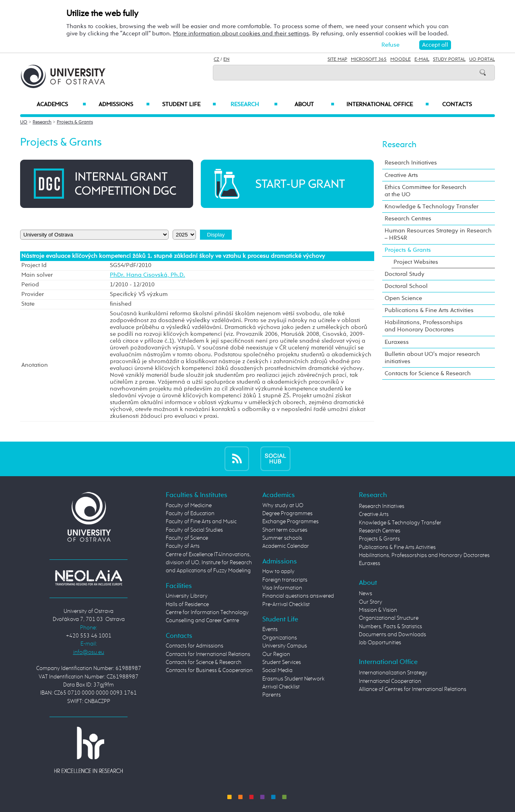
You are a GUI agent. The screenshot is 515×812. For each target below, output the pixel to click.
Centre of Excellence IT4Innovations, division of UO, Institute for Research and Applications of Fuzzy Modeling (209, 563)
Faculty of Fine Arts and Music (201, 522)
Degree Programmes (287, 514)
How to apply (278, 571)
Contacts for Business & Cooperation (209, 670)
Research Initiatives (411, 163)
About (314, 105)
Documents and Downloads (392, 635)
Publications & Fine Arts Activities (429, 310)
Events (270, 629)
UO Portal (482, 60)
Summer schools (282, 538)
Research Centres (408, 219)
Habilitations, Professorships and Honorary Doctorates (424, 326)
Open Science (403, 298)
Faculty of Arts (183, 546)
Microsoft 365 (369, 60)
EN (226, 60)
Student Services (282, 662)
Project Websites (416, 262)
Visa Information (282, 588)
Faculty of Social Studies (194, 530)
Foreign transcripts (285, 580)
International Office (388, 105)
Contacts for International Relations (208, 654)
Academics (61, 105)
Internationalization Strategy (393, 673)
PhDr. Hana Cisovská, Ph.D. (147, 275)
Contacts (457, 105)
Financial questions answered (298, 596)
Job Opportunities (380, 643)
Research (254, 105)
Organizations (280, 638)
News (366, 594)
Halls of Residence (187, 604)
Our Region (276, 654)
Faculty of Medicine (189, 506)
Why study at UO (283, 506)
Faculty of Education (190, 514)
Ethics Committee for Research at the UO (425, 191)
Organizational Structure (389, 618)
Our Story (371, 602)
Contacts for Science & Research (428, 373)
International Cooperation (390, 681)
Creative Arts (401, 175)
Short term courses (285, 530)
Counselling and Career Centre (202, 621)
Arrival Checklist (281, 687)
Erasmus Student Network (294, 679)
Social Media (277, 670)
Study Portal (449, 60)
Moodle (401, 60)
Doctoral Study (405, 274)
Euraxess (397, 342)
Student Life (189, 105)
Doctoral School (406, 286)
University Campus (285, 646)
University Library (187, 596)
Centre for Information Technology (207, 613)
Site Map (337, 60)
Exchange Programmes (290, 522)
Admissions (124, 105)
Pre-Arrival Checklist (286, 604)
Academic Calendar (286, 546)
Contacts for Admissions (195, 646)
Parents (272, 695)
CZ (216, 60)
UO (24, 122)
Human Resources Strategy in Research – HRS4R (438, 234)
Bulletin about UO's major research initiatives (432, 358)
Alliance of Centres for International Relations (413, 689)
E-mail (422, 60)
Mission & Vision (378, 610)
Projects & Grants (75, 122)
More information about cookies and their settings (241, 34)
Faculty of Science (187, 538)
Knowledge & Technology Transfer (432, 207)
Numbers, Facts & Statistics (390, 627)
